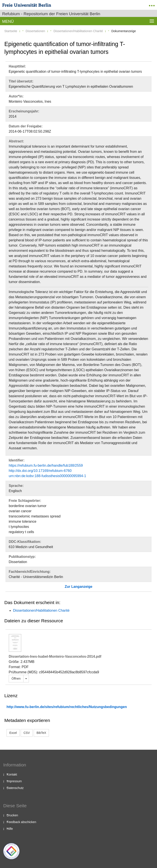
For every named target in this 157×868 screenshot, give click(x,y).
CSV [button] (27, 733)
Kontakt (12, 774)
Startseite (11, 31)
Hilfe (10, 829)
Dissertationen (35, 31)
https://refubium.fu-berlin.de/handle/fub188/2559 (46, 465)
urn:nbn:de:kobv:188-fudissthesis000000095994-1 (47, 476)
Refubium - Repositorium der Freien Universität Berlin (51, 14)
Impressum (14, 781)
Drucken (12, 815)
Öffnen (16, 679)
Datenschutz (15, 788)
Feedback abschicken (21, 822)
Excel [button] (13, 733)
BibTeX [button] (41, 733)
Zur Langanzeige (78, 587)
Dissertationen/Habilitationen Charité (78, 31)
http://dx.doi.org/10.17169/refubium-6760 (40, 471)
